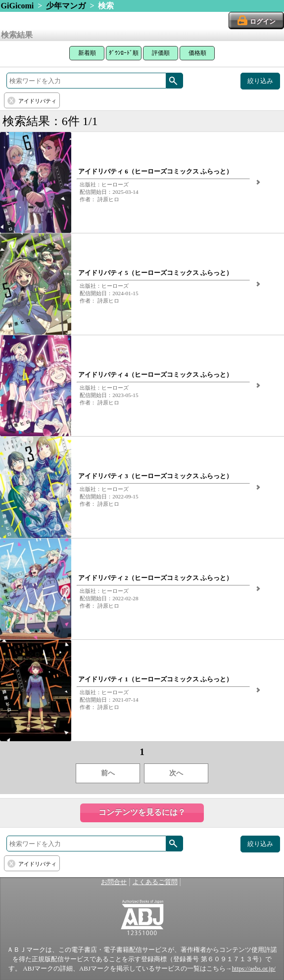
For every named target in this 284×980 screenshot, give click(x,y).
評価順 (161, 53)
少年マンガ (66, 6)
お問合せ (114, 882)
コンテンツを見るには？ (142, 812)
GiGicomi (18, 6)
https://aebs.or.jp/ (254, 969)
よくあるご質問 (155, 882)
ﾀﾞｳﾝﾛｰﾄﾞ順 (124, 53)
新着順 (87, 53)
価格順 (197, 53)
